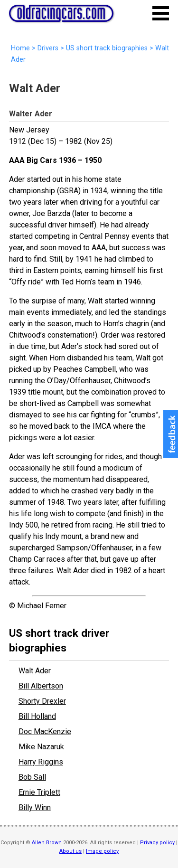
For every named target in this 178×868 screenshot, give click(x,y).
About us (70, 851)
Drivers (48, 48)
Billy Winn (35, 807)
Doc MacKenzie (45, 731)
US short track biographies (107, 48)
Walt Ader (35, 671)
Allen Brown (47, 843)
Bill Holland (37, 716)
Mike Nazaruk (41, 747)
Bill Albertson (41, 686)
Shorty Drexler (42, 701)
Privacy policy (157, 843)
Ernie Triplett (39, 792)
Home (20, 48)
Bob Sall (32, 777)
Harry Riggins (41, 762)
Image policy (102, 851)
